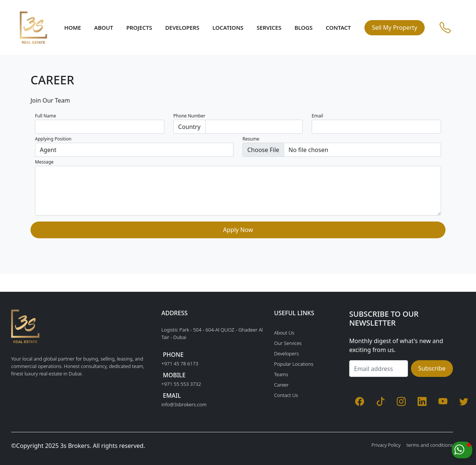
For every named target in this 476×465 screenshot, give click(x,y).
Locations (228, 28)
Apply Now (238, 230)
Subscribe (432, 368)
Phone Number (189, 116)
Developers (182, 28)
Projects (139, 28)
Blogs (303, 28)
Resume (251, 139)
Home (73, 28)
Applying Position (53, 139)
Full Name (46, 116)
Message (44, 162)
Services (269, 28)
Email (317, 116)
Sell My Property (395, 28)
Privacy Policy (386, 445)
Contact (338, 28)
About (104, 28)
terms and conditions (430, 445)
